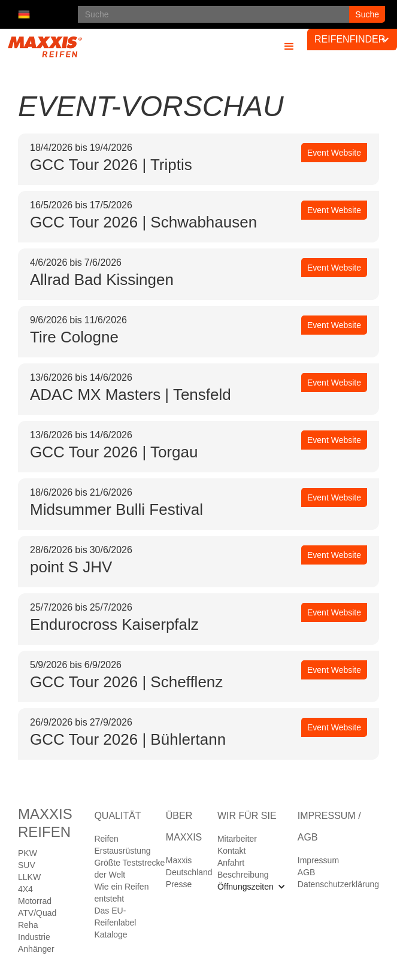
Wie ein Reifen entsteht (121, 893)
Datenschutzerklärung (338, 884)
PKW (28, 853)
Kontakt (231, 851)
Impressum (318, 860)
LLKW (29, 877)
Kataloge (110, 935)
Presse (179, 884)
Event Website (334, 153)
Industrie (34, 937)
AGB (307, 872)
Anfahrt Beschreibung (243, 869)
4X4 (25, 889)
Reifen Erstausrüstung (122, 845)
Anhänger (36, 949)
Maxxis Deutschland (189, 866)
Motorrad (35, 901)
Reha (28, 925)
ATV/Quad (37, 913)
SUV (27, 865)
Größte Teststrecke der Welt (129, 869)
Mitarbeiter (237, 839)
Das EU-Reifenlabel (115, 917)
